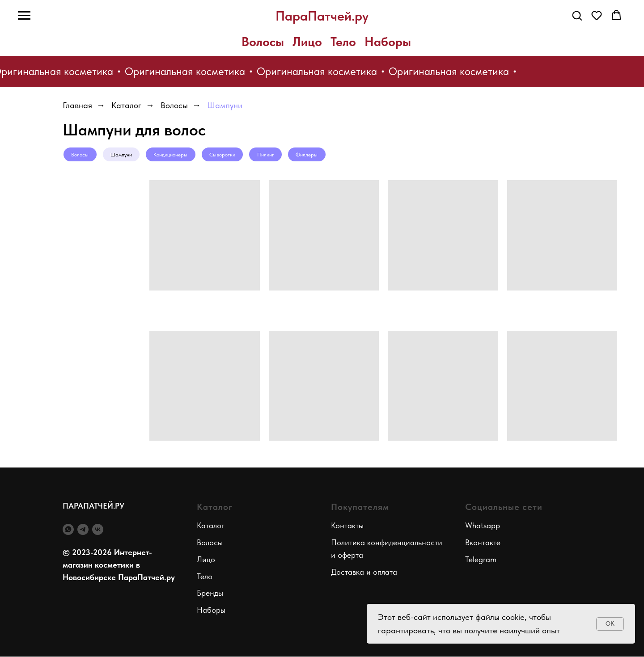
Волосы (263, 42)
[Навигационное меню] (24, 16)
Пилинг (268, 155)
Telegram (481, 560)
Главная (77, 105)
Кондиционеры (172, 155)
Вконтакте (483, 543)
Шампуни (225, 105)
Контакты (347, 526)
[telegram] (83, 530)
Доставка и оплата (364, 572)
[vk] (98, 530)
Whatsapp (483, 526)
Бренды (210, 593)
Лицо (307, 42)
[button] (577, 15)
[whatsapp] (68, 530)
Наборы (388, 42)
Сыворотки (225, 155)
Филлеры (310, 155)
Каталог (126, 105)
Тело (343, 42)
